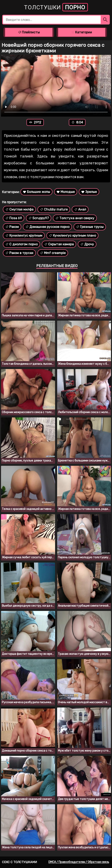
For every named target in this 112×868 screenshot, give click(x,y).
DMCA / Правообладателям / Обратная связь (79, 862)
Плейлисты (29, 32)
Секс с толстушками (19, 862)
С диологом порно (21, 244)
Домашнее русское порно (47, 227)
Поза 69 (14, 218)
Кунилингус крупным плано (72, 236)
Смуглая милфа (19, 209)
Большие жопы (36, 192)
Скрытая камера (59, 244)
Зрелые (89, 192)
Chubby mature (54, 209)
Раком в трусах (19, 253)
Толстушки (56, 7)
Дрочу (87, 244)
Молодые (66, 192)
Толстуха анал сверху (75, 218)
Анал (80, 209)
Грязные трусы (90, 227)
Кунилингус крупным (24, 236)
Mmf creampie (53, 253)
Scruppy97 (39, 218)
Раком (12, 227)
